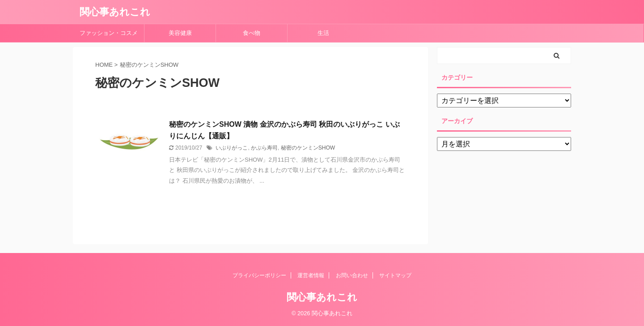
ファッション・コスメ (109, 33)
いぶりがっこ (232, 148)
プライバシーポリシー (259, 275)
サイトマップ (395, 275)
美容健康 (183, 33)
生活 (323, 33)
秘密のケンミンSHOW (308, 148)
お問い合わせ (352, 275)
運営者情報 (311, 275)
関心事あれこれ (115, 12)
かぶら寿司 (264, 148)
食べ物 (254, 33)
